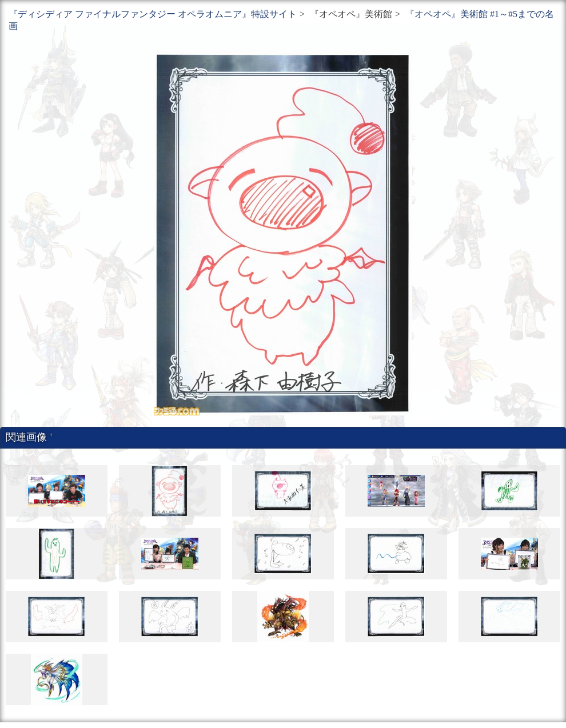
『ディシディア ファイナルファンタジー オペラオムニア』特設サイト (153, 14)
